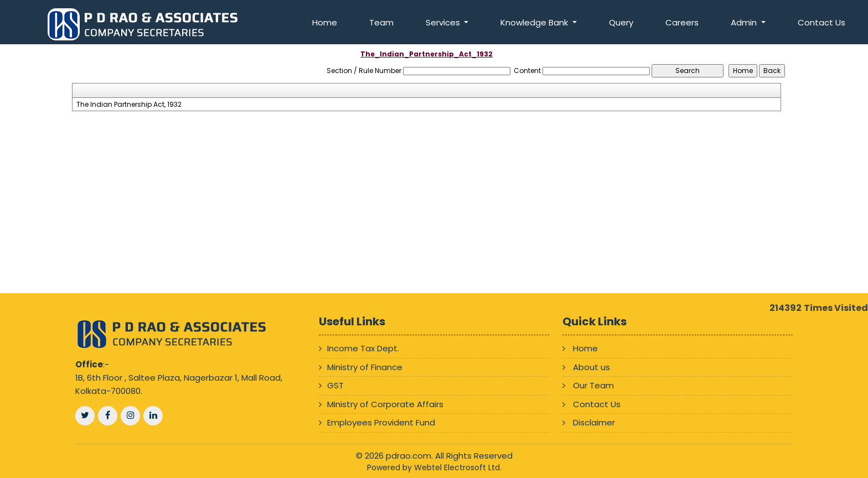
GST (335, 385)
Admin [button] (745, 22)
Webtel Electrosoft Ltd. (458, 467)
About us (591, 367)
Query (621, 22)
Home (325, 22)
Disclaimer (594, 422)
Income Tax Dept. (363, 348)
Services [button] (444, 22)
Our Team (593, 385)
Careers (682, 22)
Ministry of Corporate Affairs (385, 404)
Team (381, 22)
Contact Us (821, 22)
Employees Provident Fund (381, 422)
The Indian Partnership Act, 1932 (129, 105)
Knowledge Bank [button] (535, 22)
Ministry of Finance (365, 367)
